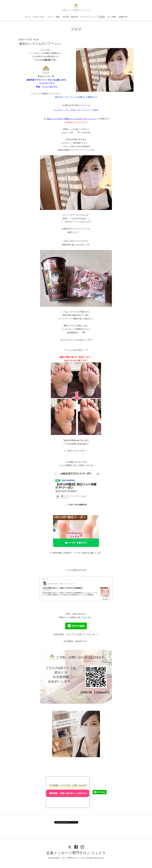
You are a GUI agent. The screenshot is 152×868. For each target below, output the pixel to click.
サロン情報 (111, 17)
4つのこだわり (39, 17)
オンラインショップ (89, 17)
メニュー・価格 (53, 17)
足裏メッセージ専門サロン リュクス (76, 853)
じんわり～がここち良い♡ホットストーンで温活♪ (77, 110)
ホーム (28, 17)
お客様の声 (123, 17)
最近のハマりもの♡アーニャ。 (41, 44)
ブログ (102, 17)
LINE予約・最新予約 (70, 17)
